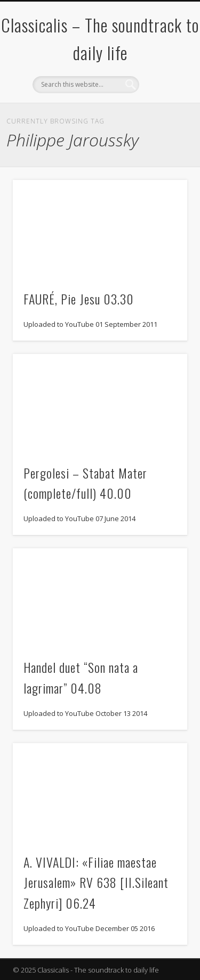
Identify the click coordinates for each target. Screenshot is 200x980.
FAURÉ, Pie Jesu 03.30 (79, 299)
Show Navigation (162, 95)
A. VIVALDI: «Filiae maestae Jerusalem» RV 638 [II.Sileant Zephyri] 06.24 (96, 883)
